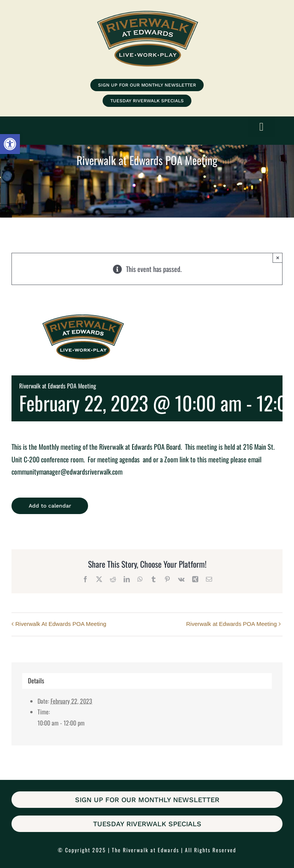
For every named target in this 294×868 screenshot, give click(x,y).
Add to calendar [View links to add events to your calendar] (50, 506)
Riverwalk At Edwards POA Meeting (61, 624)
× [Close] (278, 258)
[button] (10, 144)
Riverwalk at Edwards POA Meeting (231, 624)
